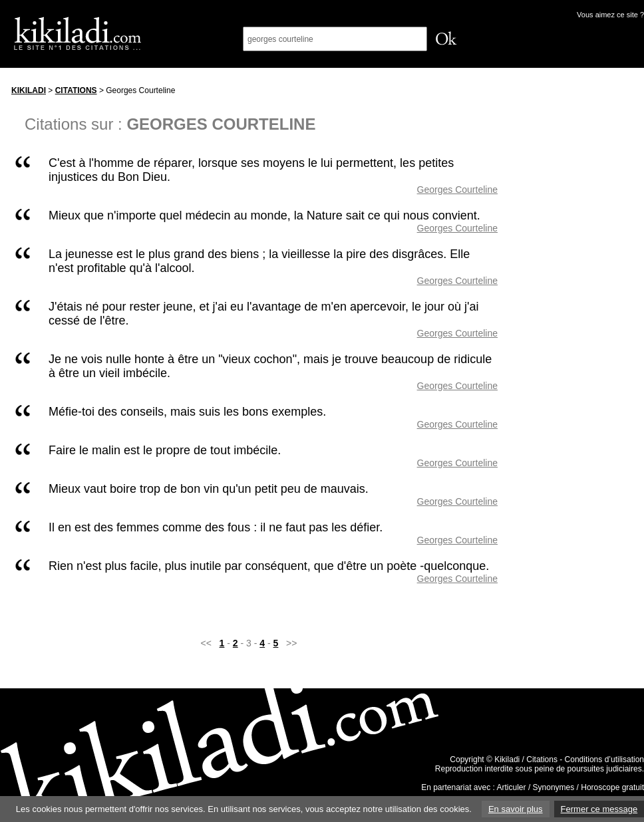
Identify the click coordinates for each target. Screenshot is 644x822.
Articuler (512, 787)
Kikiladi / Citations (526, 759)
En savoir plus (516, 809)
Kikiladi (29, 90)
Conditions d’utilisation (604, 759)
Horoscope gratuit (612, 787)
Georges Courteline (457, 190)
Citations (76, 90)
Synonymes (554, 787)
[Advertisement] (583, 279)
